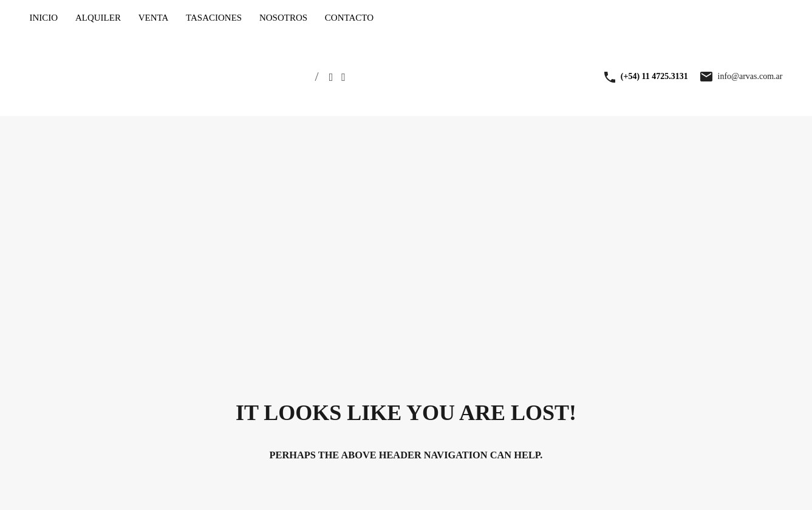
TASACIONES (214, 18)
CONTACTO (349, 18)
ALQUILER (98, 18)
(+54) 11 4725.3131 (654, 76)
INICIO (44, 18)
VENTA (154, 18)
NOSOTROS (283, 18)
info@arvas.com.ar (750, 76)
